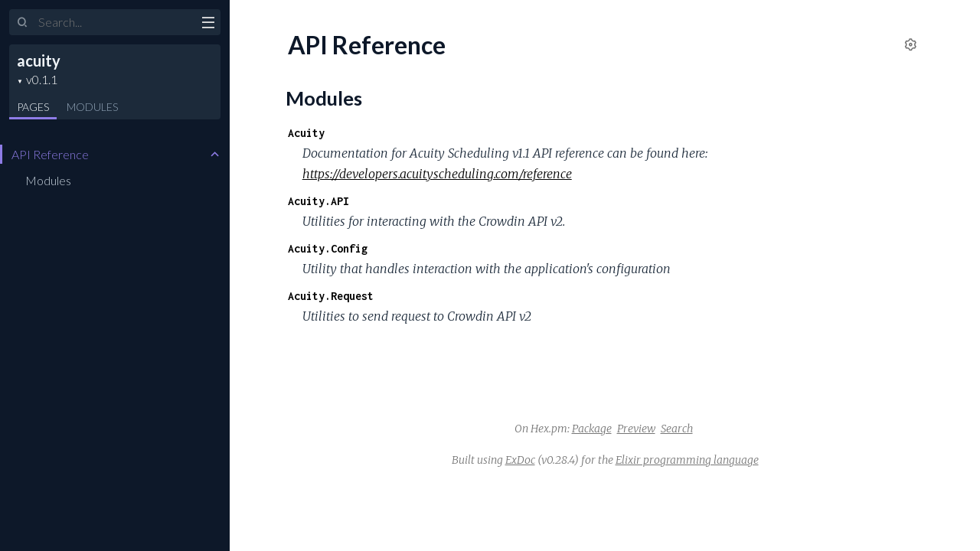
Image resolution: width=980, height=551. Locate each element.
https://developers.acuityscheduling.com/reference (437, 174)
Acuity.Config (328, 248)
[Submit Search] (23, 23)
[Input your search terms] (115, 22)
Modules (92, 107)
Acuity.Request (331, 296)
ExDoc (520, 460)
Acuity (306, 133)
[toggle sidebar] (208, 24)
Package (592, 429)
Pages (33, 107)
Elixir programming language (687, 460)
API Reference (50, 154)
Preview (636, 429)
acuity (39, 60)
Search (677, 429)
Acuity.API (318, 201)
